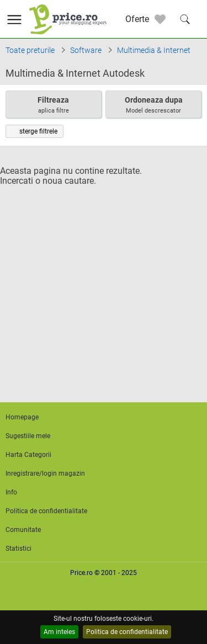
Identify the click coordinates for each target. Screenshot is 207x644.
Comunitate (23, 530)
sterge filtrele (34, 131)
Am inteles (59, 632)
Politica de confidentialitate (127, 632)
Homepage (22, 417)
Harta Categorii (28, 455)
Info (11, 492)
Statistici (18, 549)
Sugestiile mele (28, 436)
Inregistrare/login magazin (45, 473)
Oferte (137, 19)
